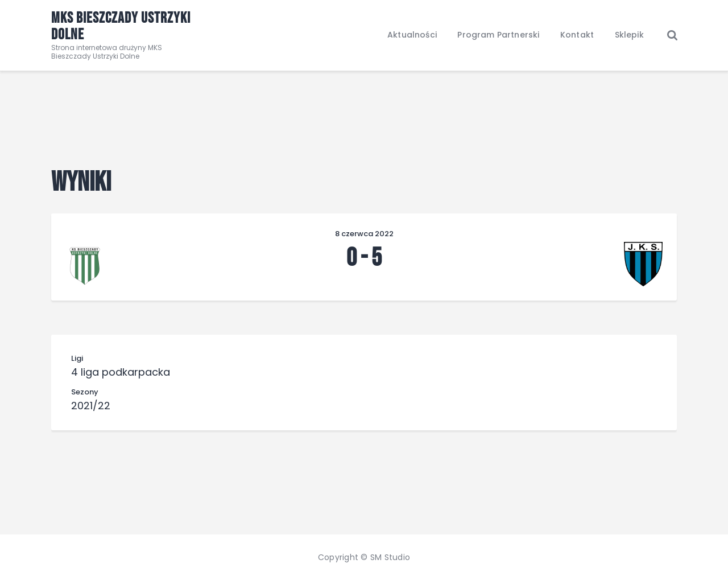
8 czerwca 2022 (364, 234)
